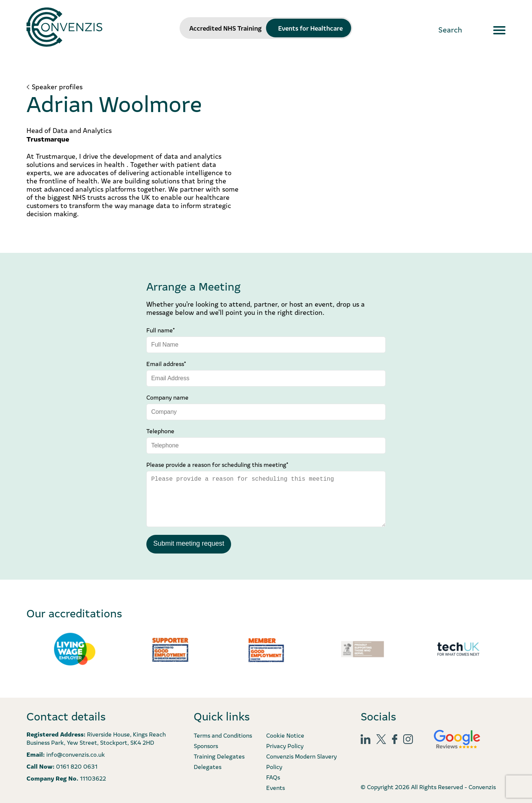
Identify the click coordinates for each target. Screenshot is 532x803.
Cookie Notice (285, 734)
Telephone (160, 431)
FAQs (273, 776)
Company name (167, 397)
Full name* (161, 330)
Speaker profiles (57, 86)
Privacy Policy (285, 745)
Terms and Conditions (223, 734)
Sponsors (206, 745)
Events (276, 787)
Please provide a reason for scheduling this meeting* (217, 464)
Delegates (208, 766)
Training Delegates (219, 755)
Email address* (166, 363)
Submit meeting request (189, 543)
